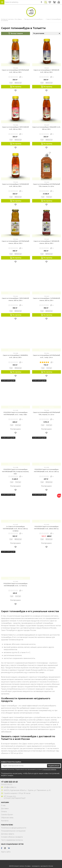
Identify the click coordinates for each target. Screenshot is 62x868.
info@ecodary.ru (10, 787)
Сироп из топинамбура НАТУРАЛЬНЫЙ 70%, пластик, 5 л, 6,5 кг (46, 185)
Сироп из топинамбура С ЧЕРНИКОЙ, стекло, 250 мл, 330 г (46, 242)
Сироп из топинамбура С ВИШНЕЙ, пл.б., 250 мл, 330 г (46, 128)
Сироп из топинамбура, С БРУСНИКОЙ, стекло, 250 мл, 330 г (15, 299)
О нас (3, 805)
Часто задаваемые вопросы (12, 840)
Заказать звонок (7, 784)
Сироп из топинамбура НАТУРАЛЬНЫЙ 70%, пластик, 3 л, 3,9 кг (46, 413)
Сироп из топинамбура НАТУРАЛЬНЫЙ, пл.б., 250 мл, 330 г (15, 71)
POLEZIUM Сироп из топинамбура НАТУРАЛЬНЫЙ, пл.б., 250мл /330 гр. (46, 528)
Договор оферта (8, 834)
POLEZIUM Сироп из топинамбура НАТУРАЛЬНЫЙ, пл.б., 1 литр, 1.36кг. (15, 413)
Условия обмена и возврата (12, 837)
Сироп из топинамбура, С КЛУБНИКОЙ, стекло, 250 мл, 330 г (47, 299)
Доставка (5, 808)
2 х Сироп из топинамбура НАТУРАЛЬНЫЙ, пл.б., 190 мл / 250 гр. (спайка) (15, 529)
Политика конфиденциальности (14, 828)
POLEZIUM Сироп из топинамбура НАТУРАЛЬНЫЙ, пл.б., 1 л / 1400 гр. (15, 585)
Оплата (4, 812)
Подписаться (54, 766)
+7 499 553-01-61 (9, 782)
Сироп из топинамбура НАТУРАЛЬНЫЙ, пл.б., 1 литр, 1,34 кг (47, 356)
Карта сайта (6, 852)
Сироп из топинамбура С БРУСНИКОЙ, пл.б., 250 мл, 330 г (16, 128)
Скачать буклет (7, 815)
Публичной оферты (49, 769)
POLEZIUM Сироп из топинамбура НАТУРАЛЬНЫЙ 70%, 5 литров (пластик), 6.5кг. (16, 472)
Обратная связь (7, 818)
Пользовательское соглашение (13, 831)
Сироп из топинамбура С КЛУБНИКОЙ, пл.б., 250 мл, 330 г (16, 185)
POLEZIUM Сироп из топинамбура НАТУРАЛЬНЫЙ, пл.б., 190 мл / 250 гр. (47, 470)
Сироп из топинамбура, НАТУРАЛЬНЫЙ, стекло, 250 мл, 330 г (16, 242)
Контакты (5, 821)
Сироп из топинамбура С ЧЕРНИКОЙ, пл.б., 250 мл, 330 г (46, 71)
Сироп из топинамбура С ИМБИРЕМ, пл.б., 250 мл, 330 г (15, 356)
